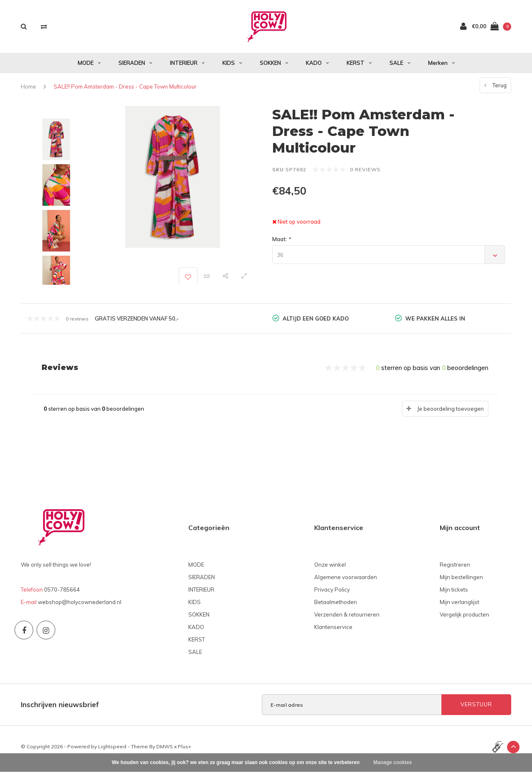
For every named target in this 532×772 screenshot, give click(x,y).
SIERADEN (135, 67)
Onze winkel (330, 569)
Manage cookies (393, 762)
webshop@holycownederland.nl (80, 606)
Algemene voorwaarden (346, 581)
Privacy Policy (332, 594)
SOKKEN (274, 67)
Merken (441, 67)
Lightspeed (112, 751)
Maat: (281, 243)
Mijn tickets (454, 594)
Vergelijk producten (464, 619)
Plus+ (185, 751)
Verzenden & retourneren (347, 619)
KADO (317, 67)
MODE (89, 67)
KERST (359, 67)
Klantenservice (333, 631)
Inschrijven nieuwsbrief (60, 709)
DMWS (165, 751)
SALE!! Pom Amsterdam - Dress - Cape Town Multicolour (125, 91)
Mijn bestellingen (461, 581)
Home (28, 91)
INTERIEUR (187, 67)
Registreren (455, 569)
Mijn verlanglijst (459, 606)
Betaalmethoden (336, 606)
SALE (400, 67)
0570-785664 (62, 594)
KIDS (232, 67)
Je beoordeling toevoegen (451, 413)
